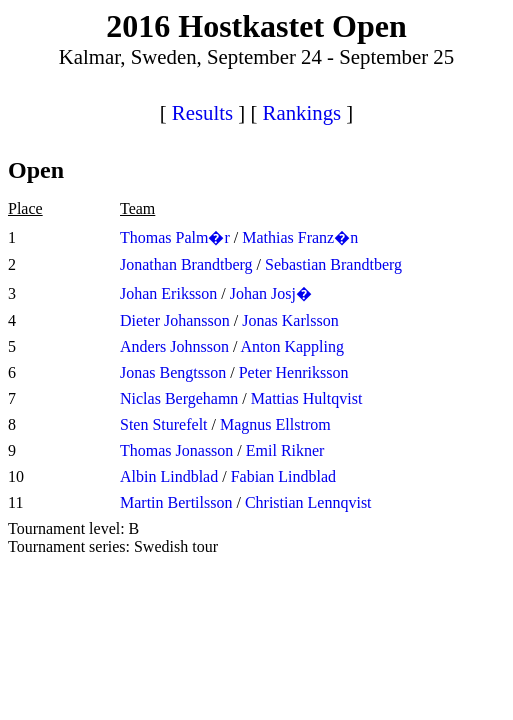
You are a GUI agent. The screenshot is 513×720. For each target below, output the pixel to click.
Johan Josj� (271, 293)
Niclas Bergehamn (179, 398)
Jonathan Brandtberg (186, 264)
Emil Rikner (285, 450)
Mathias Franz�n (300, 237)
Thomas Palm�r (175, 237)
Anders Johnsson (174, 346)
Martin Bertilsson (176, 502)
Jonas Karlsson (290, 320)
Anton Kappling (292, 346)
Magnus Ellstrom (275, 424)
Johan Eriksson (168, 293)
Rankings (302, 112)
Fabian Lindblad (283, 476)
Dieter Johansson (175, 320)
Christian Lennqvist (308, 502)
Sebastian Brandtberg (333, 264)
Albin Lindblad (169, 476)
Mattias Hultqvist (307, 398)
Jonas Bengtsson (173, 372)
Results (202, 112)
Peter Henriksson (294, 372)
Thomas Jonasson (176, 450)
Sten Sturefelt (164, 424)
